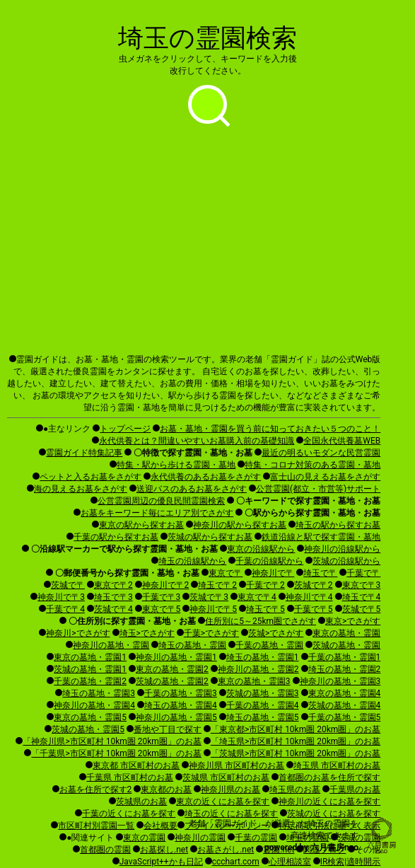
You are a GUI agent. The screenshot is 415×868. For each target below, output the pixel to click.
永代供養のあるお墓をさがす (206, 477)
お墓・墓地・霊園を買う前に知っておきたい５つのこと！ (270, 429)
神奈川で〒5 (213, 609)
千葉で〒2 (265, 585)
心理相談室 (290, 862)
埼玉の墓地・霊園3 (99, 693)
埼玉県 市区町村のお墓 (337, 765)
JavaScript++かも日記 (161, 862)
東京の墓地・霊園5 (90, 717)
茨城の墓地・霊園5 (88, 729)
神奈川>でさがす (78, 633)
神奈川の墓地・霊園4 (94, 705)
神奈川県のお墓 (230, 789)
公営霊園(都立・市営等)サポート (318, 489)
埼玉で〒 (320, 573)
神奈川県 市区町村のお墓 (236, 765)
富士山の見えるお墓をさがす (325, 477)
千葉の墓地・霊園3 (181, 693)
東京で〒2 (113, 585)
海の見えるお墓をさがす (81, 489)
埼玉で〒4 (362, 597)
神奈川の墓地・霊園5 (176, 717)
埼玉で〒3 (113, 597)
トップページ (125, 429)
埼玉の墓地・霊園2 (345, 669)
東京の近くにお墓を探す (223, 802)
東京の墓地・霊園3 (254, 681)
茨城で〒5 (362, 609)
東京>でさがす (353, 621)
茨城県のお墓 (141, 802)
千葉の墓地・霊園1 (345, 657)
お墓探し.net (164, 850)
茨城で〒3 (209, 597)
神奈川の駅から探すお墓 (240, 525)
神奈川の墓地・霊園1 (176, 657)
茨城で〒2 (314, 585)
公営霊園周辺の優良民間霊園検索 (161, 501)
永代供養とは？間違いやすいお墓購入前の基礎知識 (197, 441)
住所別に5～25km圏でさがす (261, 621)
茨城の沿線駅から (346, 561)
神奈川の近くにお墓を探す (329, 802)
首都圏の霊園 (105, 850)
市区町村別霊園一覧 (96, 826)
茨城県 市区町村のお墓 (226, 777)
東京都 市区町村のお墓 (136, 765)
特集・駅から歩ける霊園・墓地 (176, 465)
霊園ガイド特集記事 (84, 453)
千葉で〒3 (162, 597)
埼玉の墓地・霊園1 (263, 657)
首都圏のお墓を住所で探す (329, 777)
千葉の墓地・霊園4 (263, 705)
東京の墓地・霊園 (346, 633)
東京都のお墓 (166, 789)
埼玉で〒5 (265, 609)
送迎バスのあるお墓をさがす (192, 489)
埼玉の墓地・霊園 (192, 645)
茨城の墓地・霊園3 (263, 693)
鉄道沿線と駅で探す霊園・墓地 (321, 537)
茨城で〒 (68, 585)
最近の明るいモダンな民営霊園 (321, 453)
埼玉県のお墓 (295, 789)
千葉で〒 (363, 573)
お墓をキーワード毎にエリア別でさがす (157, 513)
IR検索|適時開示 (351, 862)
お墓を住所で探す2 (96, 789)
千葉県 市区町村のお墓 (130, 777)
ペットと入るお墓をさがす (90, 477)
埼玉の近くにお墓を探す (231, 814)
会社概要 (160, 826)
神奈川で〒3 (61, 597)
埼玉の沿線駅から (192, 561)
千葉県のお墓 (355, 789)
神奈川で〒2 (166, 585)
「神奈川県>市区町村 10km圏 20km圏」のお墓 (112, 741)
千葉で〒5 (314, 609)
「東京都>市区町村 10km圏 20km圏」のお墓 (296, 729)
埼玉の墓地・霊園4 (181, 705)
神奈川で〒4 (309, 597)
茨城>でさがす (276, 633)
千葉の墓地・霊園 (269, 645)
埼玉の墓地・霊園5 (263, 717)
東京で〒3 (362, 585)
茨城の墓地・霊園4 (345, 705)
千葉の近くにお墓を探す (129, 814)
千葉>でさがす (211, 633)
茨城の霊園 (359, 838)
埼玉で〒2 (217, 585)
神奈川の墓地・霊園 (111, 645)
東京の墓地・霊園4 (345, 693)
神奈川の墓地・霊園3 (340, 681)
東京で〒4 (257, 597)
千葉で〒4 (65, 609)
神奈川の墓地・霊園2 (258, 669)
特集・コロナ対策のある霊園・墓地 (312, 465)
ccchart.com (236, 862)
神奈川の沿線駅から (342, 549)
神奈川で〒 (273, 573)
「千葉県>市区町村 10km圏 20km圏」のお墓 (116, 753)
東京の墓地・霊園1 (90, 657)
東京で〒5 (162, 609)
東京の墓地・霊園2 (172, 669)
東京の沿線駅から (261, 549)
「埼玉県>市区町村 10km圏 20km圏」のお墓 (296, 741)
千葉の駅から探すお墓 (116, 537)
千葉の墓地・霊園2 (90, 681)
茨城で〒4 (113, 609)
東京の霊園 (144, 838)
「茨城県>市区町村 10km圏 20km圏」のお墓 (296, 753)
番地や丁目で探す (168, 729)
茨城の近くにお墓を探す (334, 814)
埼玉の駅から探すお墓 (338, 525)
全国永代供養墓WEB (342, 441)
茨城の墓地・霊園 (346, 645)
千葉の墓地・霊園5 (345, 717)
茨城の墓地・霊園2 (172, 681)
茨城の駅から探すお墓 (210, 537)
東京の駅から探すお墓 (141, 525)
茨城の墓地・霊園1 (90, 669)
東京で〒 (226, 573)
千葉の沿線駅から (269, 561)
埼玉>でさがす (147, 633)
